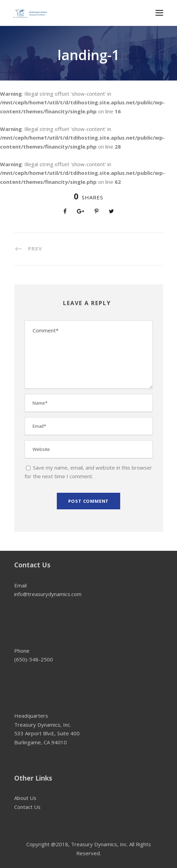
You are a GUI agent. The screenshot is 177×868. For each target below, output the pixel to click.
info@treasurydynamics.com (48, 594)
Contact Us (27, 807)
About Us (25, 798)
